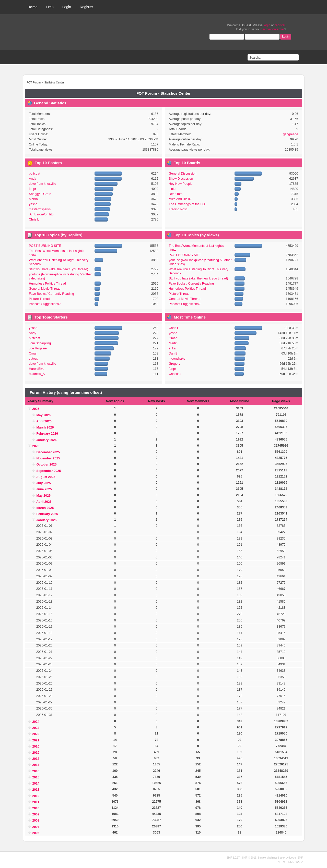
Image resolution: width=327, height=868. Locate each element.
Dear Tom (176, 194)
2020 (36, 747)
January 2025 (46, 520)
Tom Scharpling (40, 343)
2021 (36, 740)
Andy (32, 179)
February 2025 (47, 514)
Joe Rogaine (38, 348)
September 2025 (49, 471)
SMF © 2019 (249, 858)
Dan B (173, 353)
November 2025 (48, 458)
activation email (273, 29)
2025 (36, 446)
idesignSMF (296, 858)
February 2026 (47, 434)
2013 (36, 790)
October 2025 (46, 464)
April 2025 (44, 502)
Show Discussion (181, 179)
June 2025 (44, 489)
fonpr (32, 189)
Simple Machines (268, 858)
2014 (36, 784)
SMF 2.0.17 (233, 858)
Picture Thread (39, 299)
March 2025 (45, 508)
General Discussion (182, 174)
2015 (36, 777)
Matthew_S (37, 374)
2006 (36, 833)
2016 (36, 771)
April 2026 (44, 421)
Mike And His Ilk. (180, 199)
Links (172, 189)
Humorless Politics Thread (47, 284)
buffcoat (34, 174)
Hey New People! (181, 184)
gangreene (290, 134)
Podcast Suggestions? (45, 304)
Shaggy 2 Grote (40, 194)
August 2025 (46, 477)
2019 (36, 753)
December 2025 (48, 452)
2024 (36, 722)
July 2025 (43, 483)
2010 (36, 808)
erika (172, 348)
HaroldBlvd (37, 369)
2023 (36, 728)
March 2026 (45, 427)
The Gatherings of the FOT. (188, 204)
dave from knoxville (43, 184)
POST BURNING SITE (45, 246)
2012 (36, 796)
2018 (36, 759)
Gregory (174, 364)
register (280, 25)
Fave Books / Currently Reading (51, 294)
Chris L (34, 219)
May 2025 (43, 496)
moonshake (177, 359)
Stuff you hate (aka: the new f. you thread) (59, 269)
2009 (36, 814)
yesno (33, 204)
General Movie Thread (45, 289)
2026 (36, 409)
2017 (36, 765)
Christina (175, 374)
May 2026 (43, 415)
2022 (36, 734)
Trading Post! (178, 209)
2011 (36, 802)
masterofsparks (40, 209)
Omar (33, 353)
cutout (33, 359)
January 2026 (46, 440)
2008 (36, 821)
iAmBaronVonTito (41, 214)
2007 (36, 827)
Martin (33, 199)
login (267, 25)
